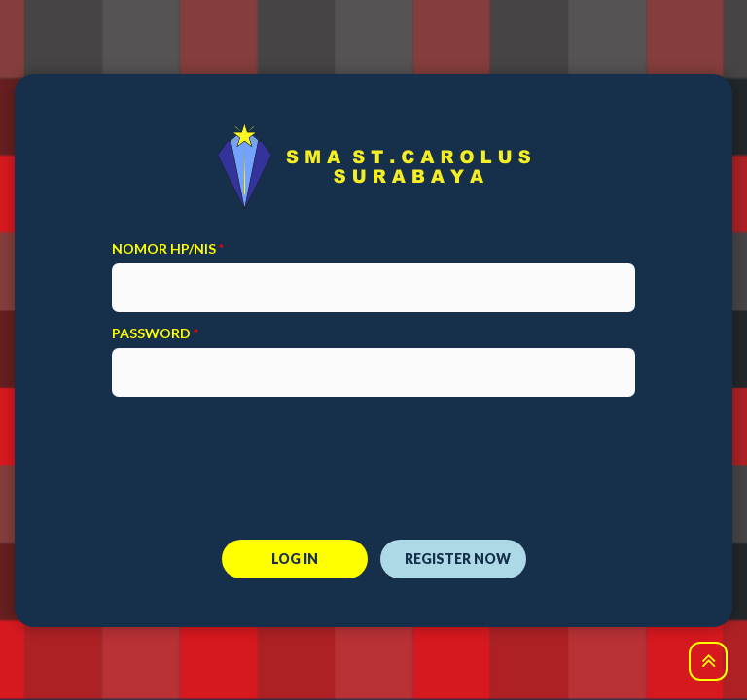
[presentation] (373, 456)
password (155, 333)
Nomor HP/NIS (168, 248)
